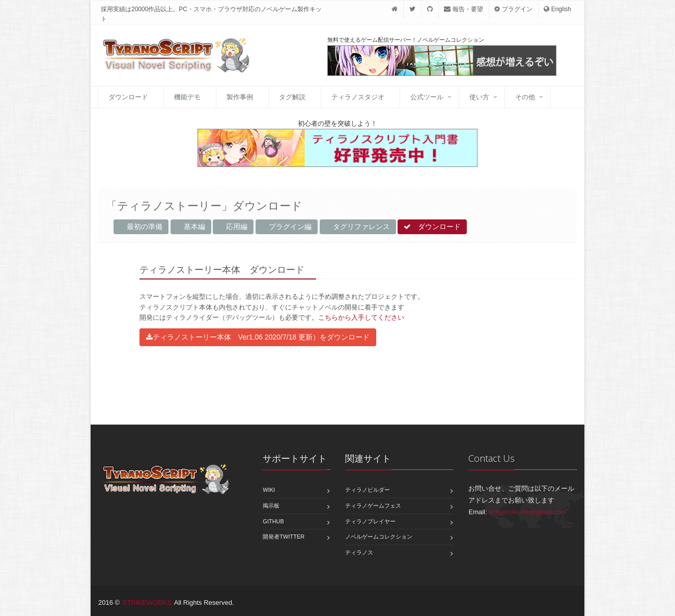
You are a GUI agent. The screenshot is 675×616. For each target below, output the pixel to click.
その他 (525, 97)
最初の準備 (141, 227)
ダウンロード (128, 97)
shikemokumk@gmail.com (527, 512)
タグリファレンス (358, 227)
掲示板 (271, 506)
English (557, 9)
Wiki (269, 490)
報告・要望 (463, 9)
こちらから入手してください (361, 317)
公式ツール (427, 97)
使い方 (479, 97)
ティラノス (359, 552)
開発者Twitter (284, 537)
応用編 (233, 227)
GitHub (273, 521)
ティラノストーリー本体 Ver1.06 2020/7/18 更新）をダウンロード (258, 337)
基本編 (191, 227)
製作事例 (240, 97)
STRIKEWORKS (147, 603)
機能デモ (187, 97)
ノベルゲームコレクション (379, 537)
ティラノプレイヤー (370, 521)
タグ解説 (292, 97)
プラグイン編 (287, 227)
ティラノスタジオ (358, 97)
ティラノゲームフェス (373, 506)
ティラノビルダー (368, 490)
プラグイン (513, 9)
